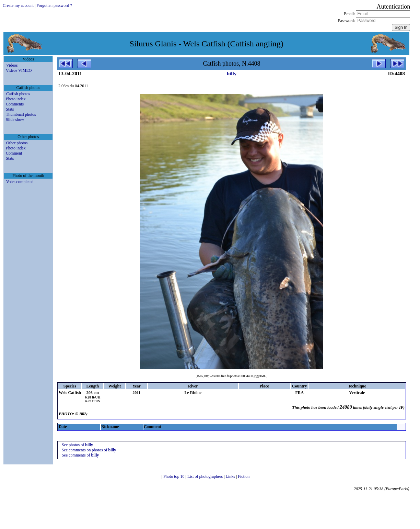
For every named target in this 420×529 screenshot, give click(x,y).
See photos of (77, 445)
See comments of (80, 455)
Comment (14, 153)
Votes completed (20, 182)
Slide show (15, 120)
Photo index (16, 99)
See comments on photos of (89, 450)
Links (231, 476)
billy (232, 74)
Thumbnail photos (21, 114)
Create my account (18, 5)
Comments (15, 104)
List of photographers (206, 476)
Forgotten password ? (54, 5)
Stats (10, 109)
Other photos (17, 143)
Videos (12, 65)
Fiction (244, 476)
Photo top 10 (174, 476)
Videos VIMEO (19, 70)
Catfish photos (18, 94)
